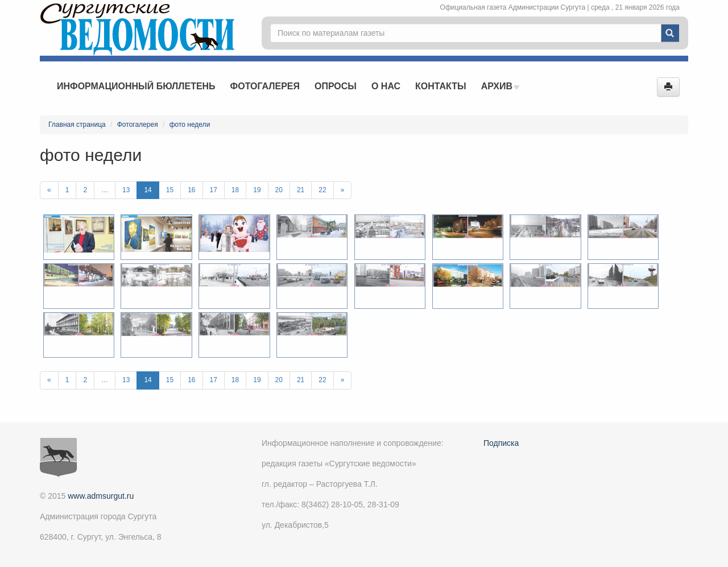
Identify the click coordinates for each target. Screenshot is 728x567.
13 (126, 190)
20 (279, 190)
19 (257, 190)
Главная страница (77, 125)
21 (301, 190)
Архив (500, 86)
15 (170, 190)
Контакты (441, 86)
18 (235, 190)
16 (191, 190)
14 (148, 190)
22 (322, 190)
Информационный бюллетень (136, 86)
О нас (386, 86)
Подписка (501, 443)
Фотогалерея (265, 86)
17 (214, 190)
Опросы (336, 86)
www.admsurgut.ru (101, 496)
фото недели (190, 125)
